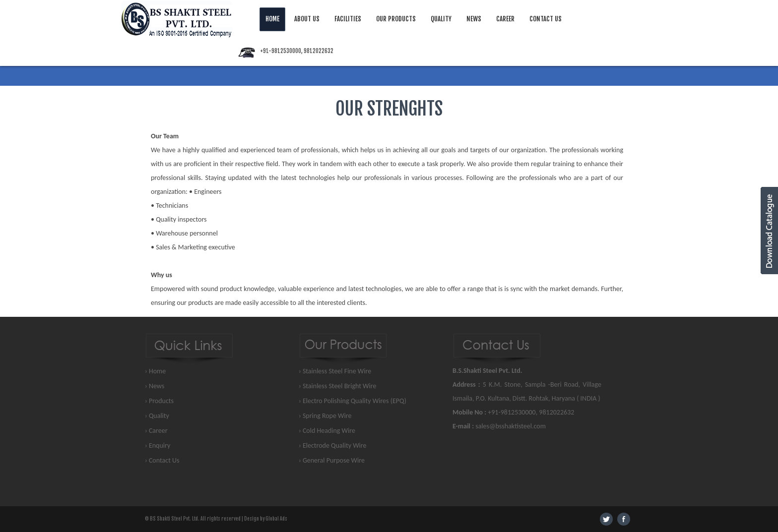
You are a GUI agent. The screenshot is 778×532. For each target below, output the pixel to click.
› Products (159, 401)
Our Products (396, 19)
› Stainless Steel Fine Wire (335, 371)
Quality (441, 19)
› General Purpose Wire (332, 460)
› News (155, 386)
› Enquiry (158, 445)
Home (272, 19)
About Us (307, 19)
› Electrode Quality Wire (333, 445)
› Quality (157, 416)
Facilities (348, 19)
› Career (156, 431)
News (474, 19)
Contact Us (546, 19)
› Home (155, 371)
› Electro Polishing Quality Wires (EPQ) (353, 401)
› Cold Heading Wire (327, 431)
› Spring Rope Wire (325, 416)
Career (505, 19)
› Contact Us (162, 460)
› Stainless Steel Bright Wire (337, 386)
